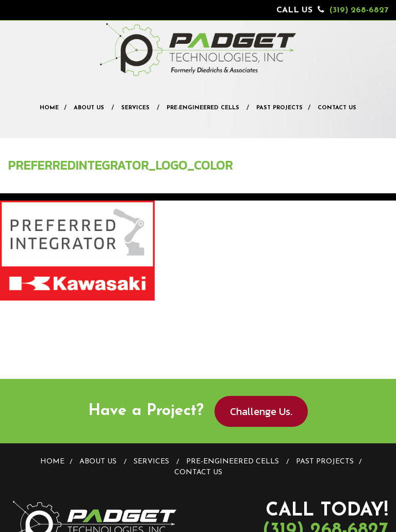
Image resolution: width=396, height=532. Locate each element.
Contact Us (337, 108)
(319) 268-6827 (359, 10)
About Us (89, 108)
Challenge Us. (261, 411)
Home (49, 108)
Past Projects (279, 108)
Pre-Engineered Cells (203, 108)
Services (135, 108)
